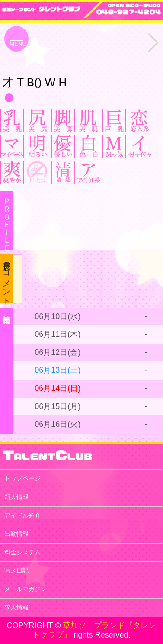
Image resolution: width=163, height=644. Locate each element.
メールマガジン (26, 589)
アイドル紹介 (22, 515)
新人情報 (16, 497)
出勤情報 (16, 534)
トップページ (22, 478)
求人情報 (16, 607)
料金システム (22, 552)
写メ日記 (16, 570)
